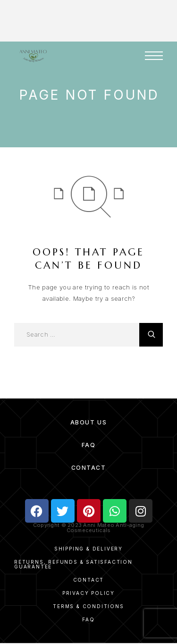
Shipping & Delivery (88, 549)
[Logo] (33, 56)
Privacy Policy (88, 593)
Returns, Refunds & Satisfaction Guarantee (73, 564)
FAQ (89, 445)
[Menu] (154, 56)
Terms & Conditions (88, 606)
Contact (89, 468)
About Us (88, 422)
